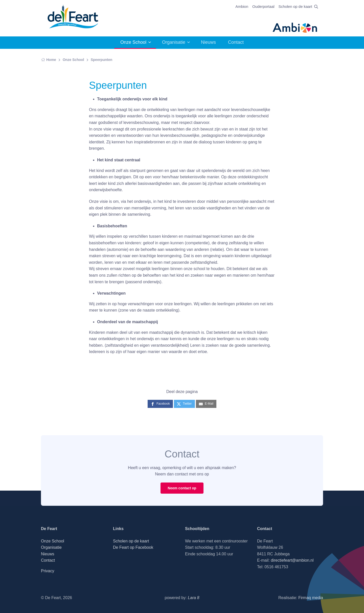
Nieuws (208, 42)
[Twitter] (184, 404)
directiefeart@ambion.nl (292, 560)
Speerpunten (102, 60)
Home (49, 60)
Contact (236, 42)
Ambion (242, 6)
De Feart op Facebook (133, 547)
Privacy (48, 571)
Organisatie (174, 42)
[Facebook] (160, 404)
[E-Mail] (206, 404)
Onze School (133, 42)
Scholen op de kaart (295, 6)
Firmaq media (311, 598)
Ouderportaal (263, 6)
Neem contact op (182, 488)
